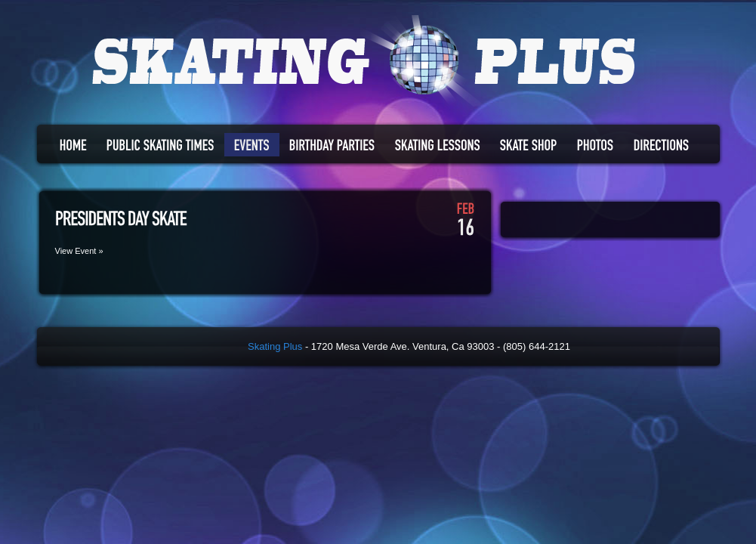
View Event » (79, 251)
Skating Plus (275, 346)
